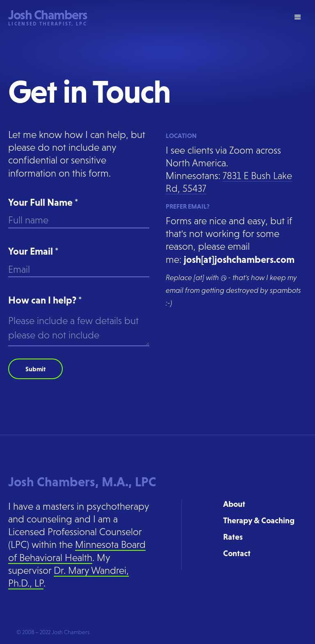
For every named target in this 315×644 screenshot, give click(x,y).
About (234, 504)
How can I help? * (45, 300)
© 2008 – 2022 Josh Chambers (53, 632)
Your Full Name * (43, 202)
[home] (48, 17)
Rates (233, 537)
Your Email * (33, 251)
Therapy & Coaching (259, 520)
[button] (298, 17)
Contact (237, 553)
